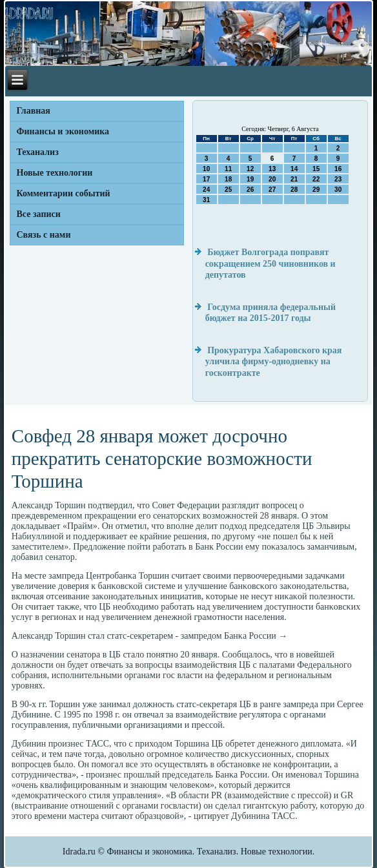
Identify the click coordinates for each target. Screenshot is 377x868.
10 (206, 169)
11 (228, 169)
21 (294, 179)
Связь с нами (44, 235)
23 (338, 179)
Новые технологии (55, 173)
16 (338, 169)
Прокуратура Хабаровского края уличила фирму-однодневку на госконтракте (274, 362)
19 (250, 179)
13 (272, 169)
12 (250, 169)
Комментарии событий (64, 193)
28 (294, 190)
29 (316, 190)
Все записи (39, 214)
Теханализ (38, 152)
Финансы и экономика (63, 131)
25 (228, 190)
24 (206, 190)
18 (228, 179)
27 (272, 190)
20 (272, 179)
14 (294, 169)
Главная (34, 111)
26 (250, 190)
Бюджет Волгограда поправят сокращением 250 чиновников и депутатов (270, 263)
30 (338, 190)
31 (206, 200)
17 (206, 179)
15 (316, 169)
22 (316, 179)
